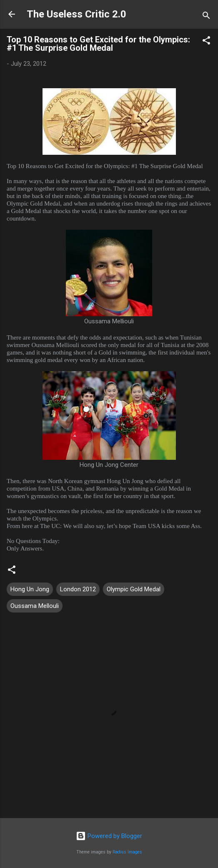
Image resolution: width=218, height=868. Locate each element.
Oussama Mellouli (35, 606)
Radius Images (127, 852)
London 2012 (78, 589)
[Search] (206, 17)
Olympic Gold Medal (134, 589)
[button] (206, 42)
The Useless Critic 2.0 (76, 14)
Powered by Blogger (109, 836)
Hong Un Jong (30, 589)
